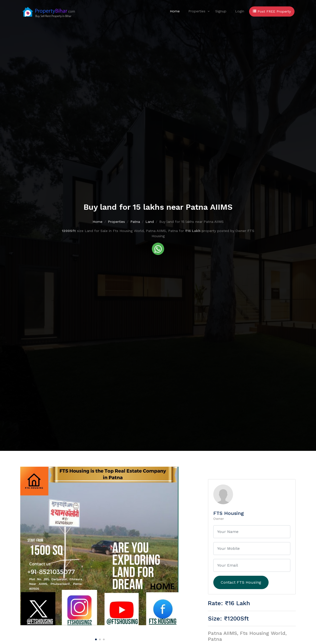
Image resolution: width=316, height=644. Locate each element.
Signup (221, 11)
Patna (135, 222)
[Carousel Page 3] (103, 639)
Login (240, 11)
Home (175, 11)
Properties (197, 11)
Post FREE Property (272, 11)
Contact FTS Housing (241, 582)
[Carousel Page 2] (99, 639)
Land (150, 222)
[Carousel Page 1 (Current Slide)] (95, 639)
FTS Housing (229, 513)
